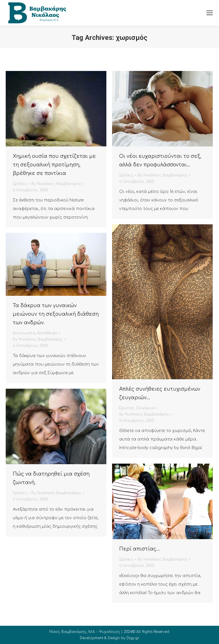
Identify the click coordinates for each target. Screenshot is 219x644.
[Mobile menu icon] (210, 13)
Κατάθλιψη (47, 333)
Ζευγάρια (145, 408)
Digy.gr (133, 638)
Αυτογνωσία (24, 333)
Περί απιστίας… (139, 549)
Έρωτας (127, 408)
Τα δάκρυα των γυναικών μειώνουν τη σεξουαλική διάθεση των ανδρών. (56, 314)
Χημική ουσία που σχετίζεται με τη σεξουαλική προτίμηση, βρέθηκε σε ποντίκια (54, 165)
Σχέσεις (20, 184)
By (56, 184)
